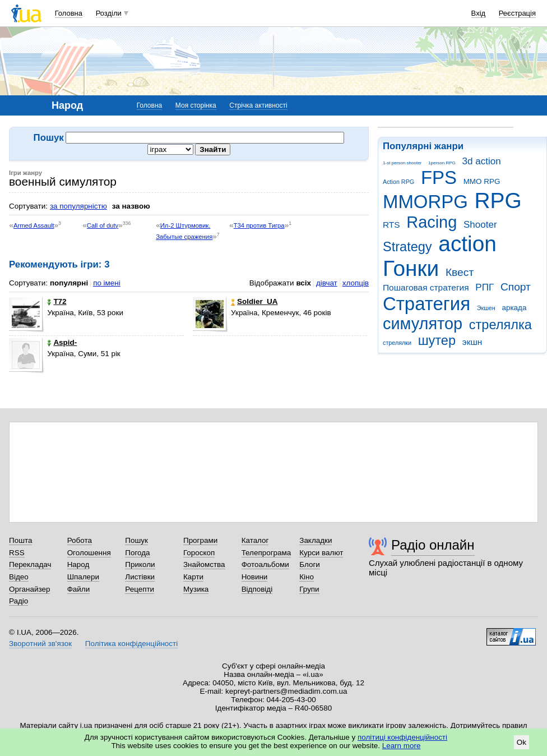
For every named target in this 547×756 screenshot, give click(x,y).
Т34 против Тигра (259, 225)
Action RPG (398, 182)
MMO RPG (482, 181)
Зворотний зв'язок (40, 644)
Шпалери (83, 577)
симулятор (423, 324)
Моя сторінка (196, 105)
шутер (437, 340)
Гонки (411, 268)
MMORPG (425, 202)
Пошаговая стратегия (426, 287)
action (467, 244)
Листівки (140, 577)
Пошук (136, 540)
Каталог (255, 540)
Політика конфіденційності (131, 644)
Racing (432, 222)
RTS (391, 225)
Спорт (516, 287)
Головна (69, 13)
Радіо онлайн (433, 545)
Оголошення (89, 553)
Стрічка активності (258, 105)
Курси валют (321, 553)
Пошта (20, 540)
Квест (460, 272)
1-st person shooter (402, 163)
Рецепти (140, 589)
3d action (482, 161)
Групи (309, 589)
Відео (19, 577)
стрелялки (397, 343)
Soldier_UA (254, 301)
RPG (498, 200)
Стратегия (427, 304)
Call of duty (103, 225)
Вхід (479, 13)
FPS (439, 178)
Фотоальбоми (265, 564)
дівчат (327, 283)
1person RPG (442, 163)
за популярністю (78, 206)
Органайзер (29, 589)
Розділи (109, 13)
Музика (196, 589)
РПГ (485, 287)
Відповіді (257, 589)
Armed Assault (34, 225)
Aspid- (62, 342)
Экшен (486, 308)
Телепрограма (266, 553)
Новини (255, 577)
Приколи (140, 564)
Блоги (310, 564)
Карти (193, 577)
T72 (57, 301)
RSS (17, 553)
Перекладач (30, 564)
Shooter (480, 225)
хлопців (356, 283)
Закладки (316, 540)
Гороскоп (199, 553)
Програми (200, 540)
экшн (472, 342)
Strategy (407, 247)
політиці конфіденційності (402, 737)
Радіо (18, 601)
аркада (514, 308)
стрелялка (500, 325)
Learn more (402, 746)
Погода (137, 553)
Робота (80, 540)
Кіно (307, 577)
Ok (521, 742)
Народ (78, 564)
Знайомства (204, 564)
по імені (107, 283)
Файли (79, 589)
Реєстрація (517, 13)
